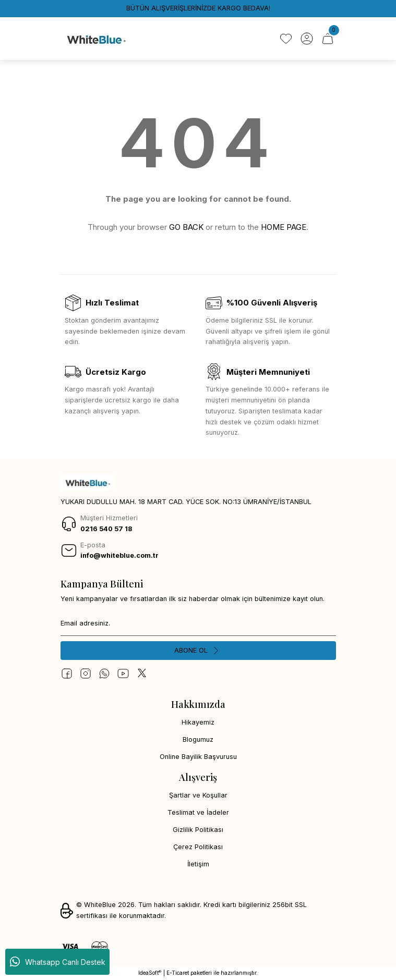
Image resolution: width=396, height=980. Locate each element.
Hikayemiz (198, 722)
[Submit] (198, 651)
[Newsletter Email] (198, 623)
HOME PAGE (284, 227)
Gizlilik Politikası (198, 830)
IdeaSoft (150, 973)
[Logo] (95, 39)
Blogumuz (198, 739)
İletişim (198, 864)
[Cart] (328, 39)
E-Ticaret (178, 973)
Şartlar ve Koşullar (198, 795)
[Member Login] (307, 39)
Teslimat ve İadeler (198, 812)
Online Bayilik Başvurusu (198, 757)
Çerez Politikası (198, 847)
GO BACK (186, 227)
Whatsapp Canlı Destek (58, 962)
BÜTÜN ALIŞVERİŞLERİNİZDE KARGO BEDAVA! (198, 8)
